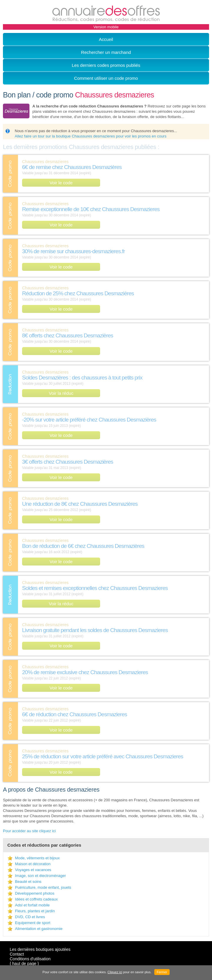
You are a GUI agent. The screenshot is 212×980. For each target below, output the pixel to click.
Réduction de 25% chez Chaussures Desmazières (78, 293)
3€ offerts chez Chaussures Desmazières (68, 462)
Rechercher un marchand (106, 52)
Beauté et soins (28, 882)
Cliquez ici (115, 972)
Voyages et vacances (33, 870)
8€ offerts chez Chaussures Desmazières (68, 335)
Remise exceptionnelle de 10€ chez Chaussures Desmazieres (91, 209)
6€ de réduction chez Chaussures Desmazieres (74, 714)
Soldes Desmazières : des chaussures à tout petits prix (82, 378)
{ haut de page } (24, 964)
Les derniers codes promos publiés (106, 65)
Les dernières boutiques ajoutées (40, 949)
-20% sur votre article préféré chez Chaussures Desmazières (89, 420)
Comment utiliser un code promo (106, 78)
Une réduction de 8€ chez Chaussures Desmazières (80, 504)
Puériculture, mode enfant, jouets (43, 887)
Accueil (106, 39)
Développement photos (35, 893)
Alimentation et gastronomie (39, 929)
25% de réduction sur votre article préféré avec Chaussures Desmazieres (103, 756)
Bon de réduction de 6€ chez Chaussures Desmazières (83, 546)
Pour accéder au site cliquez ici (29, 831)
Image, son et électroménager (40, 876)
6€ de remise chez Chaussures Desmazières (72, 167)
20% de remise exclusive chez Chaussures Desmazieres (85, 672)
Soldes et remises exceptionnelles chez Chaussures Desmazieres (95, 588)
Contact (17, 954)
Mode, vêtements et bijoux (37, 858)
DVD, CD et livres (30, 917)
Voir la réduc (61, 393)
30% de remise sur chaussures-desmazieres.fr (73, 251)
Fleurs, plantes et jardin (35, 911)
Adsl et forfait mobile (32, 905)
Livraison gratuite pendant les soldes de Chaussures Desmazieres (95, 630)
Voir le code (61, 183)
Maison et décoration (33, 864)
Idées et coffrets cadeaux (36, 899)
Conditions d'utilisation (30, 959)
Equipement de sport (33, 923)
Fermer (162, 972)
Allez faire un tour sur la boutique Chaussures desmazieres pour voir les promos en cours (91, 136)
